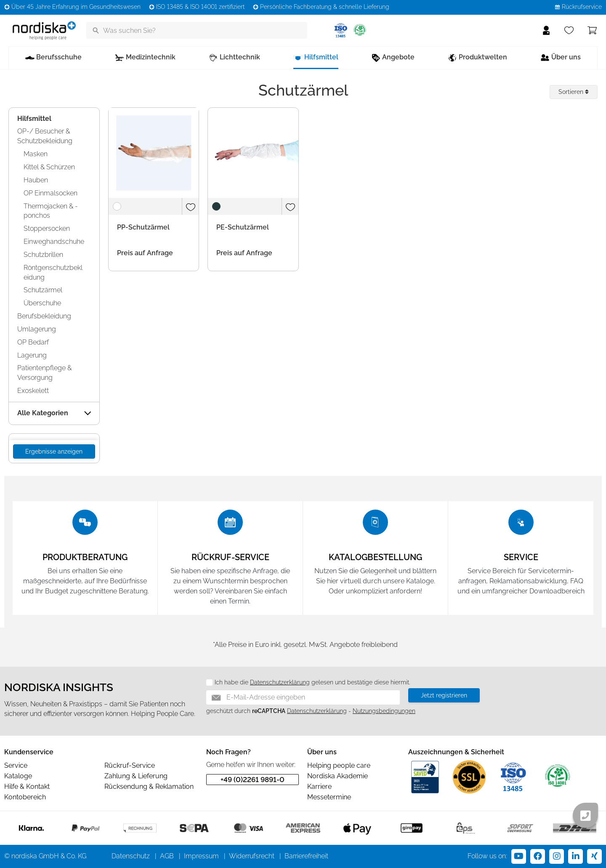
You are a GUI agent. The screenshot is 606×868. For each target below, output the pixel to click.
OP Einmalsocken (50, 193)
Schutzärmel (43, 290)
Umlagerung (37, 329)
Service (16, 765)
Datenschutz (131, 856)
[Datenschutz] (206, 683)
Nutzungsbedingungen (384, 711)
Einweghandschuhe (54, 242)
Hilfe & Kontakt (27, 787)
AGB (167, 856)
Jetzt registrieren (444, 695)
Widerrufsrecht (252, 856)
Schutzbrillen (43, 255)
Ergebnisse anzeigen (54, 451)
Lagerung (32, 355)
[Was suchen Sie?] (197, 30)
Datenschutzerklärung (280, 682)
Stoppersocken (47, 228)
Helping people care (339, 765)
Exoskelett (33, 391)
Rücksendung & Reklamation (149, 787)
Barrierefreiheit (306, 856)
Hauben (36, 180)
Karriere (319, 787)
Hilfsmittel (34, 119)
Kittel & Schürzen (49, 167)
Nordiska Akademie (338, 776)
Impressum (201, 856)
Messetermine (329, 797)
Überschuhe (42, 303)
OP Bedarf (33, 342)
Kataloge (18, 776)
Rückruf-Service (130, 765)
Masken (36, 154)
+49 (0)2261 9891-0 (252, 780)
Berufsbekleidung (44, 316)
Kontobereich (25, 797)
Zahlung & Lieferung (136, 776)
